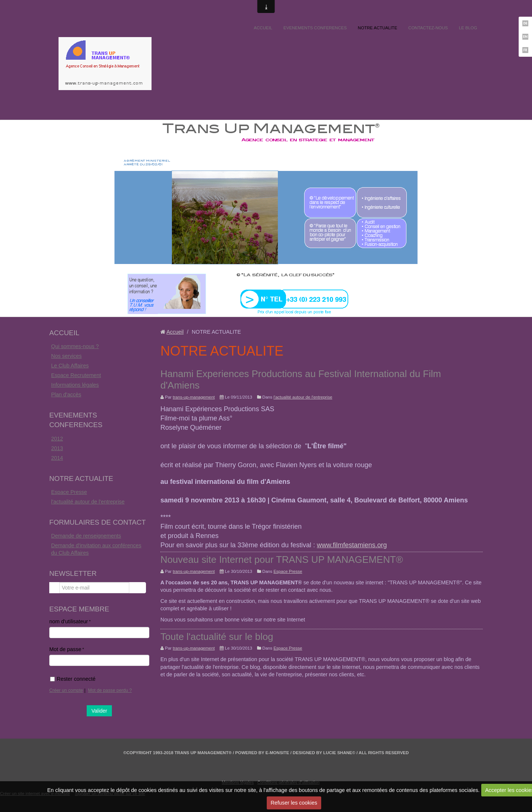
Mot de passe (65, 649)
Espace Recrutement (76, 375)
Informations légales (75, 385)
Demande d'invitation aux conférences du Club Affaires (96, 549)
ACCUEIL (263, 28)
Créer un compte (66, 690)
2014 (57, 458)
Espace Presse (69, 492)
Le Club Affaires (70, 366)
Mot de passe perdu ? (110, 690)
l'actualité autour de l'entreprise (88, 502)
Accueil (175, 332)
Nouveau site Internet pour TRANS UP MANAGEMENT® (282, 560)
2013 (57, 448)
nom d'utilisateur (69, 621)
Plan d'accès (66, 395)
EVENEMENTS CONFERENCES (315, 28)
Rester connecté (73, 679)
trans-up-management (194, 397)
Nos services (66, 356)
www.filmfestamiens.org (352, 545)
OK (137, 588)
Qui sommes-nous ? (75, 346)
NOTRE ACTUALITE (378, 28)
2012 (57, 439)
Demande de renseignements (86, 536)
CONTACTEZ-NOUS (428, 28)
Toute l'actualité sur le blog (217, 637)
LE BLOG (468, 28)
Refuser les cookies (294, 803)
